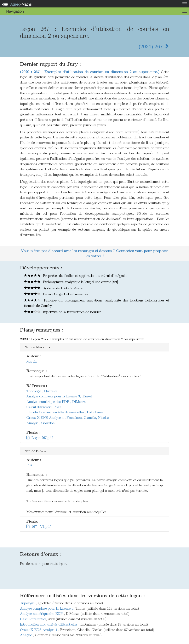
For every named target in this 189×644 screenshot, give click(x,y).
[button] (94, 347)
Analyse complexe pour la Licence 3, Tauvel (59, 396)
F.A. (30, 465)
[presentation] (94, 129)
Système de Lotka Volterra (53, 288)
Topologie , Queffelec (42, 391)
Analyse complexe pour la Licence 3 (47, 608)
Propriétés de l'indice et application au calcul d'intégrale (75, 276)
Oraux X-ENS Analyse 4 (39, 630)
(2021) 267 (154, 46)
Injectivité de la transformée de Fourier (62, 312)
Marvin (32, 361)
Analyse (26, 635)
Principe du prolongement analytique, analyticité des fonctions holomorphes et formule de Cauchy (97, 303)
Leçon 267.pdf (39, 438)
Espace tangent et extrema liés (56, 294)
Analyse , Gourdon (40, 423)
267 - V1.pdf (38, 527)
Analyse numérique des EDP (42, 614)
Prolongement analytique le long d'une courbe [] (71, 282)
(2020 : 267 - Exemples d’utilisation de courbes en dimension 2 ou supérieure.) (90, 72)
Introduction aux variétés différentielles (49, 624)
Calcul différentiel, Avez (44, 407)
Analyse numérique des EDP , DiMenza (56, 402)
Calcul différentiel (33, 619)
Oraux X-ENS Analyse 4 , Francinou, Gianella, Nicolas (68, 418)
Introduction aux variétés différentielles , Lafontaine (64, 412)
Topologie (28, 603)
